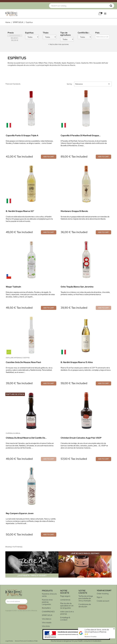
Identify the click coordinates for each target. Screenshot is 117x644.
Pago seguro (65, 596)
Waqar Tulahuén (13, 287)
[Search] (82, 6)
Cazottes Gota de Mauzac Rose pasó (23, 362)
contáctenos (65, 600)
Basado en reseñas (91, 637)
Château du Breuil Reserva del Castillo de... (26, 438)
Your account (104, 590)
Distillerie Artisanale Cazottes (18, 358)
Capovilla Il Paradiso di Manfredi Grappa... (81, 135)
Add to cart (49, 157)
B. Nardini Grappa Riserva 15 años (77, 362)
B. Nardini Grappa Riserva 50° (20, 211)
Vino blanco (47, 619)
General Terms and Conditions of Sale (26, 641)
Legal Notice (9, 641)
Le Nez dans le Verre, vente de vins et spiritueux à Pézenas (97, 631)
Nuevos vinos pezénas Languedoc (47, 602)
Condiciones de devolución (85, 605)
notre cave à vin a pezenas (67, 613)
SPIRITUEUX (47, 615)
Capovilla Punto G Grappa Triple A (22, 135)
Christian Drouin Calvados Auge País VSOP (81, 438)
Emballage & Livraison (65, 619)
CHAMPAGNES (48, 612)
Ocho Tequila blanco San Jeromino (77, 287)
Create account (103, 601)
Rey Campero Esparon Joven (20, 513)
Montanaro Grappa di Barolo (74, 211)
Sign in (99, 597)
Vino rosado (47, 623)
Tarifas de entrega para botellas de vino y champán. (86, 598)
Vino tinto (46, 626)
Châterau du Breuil (13, 433)
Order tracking (103, 594)
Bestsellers (46, 608)
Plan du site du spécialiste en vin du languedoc (67, 606)
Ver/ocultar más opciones (59, 44)
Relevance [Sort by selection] (93, 84)
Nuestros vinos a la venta (49, 595)
